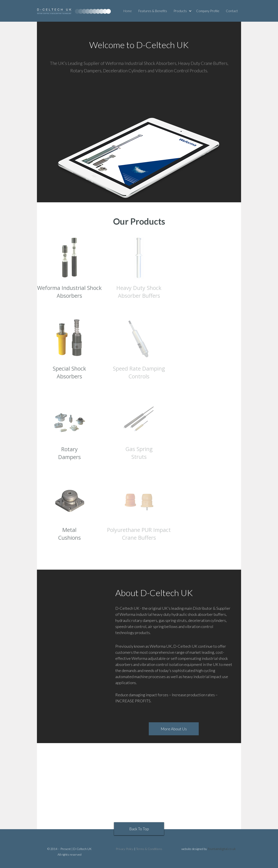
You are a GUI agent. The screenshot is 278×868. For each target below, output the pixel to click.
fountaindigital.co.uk (222, 849)
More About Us (174, 729)
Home (128, 11)
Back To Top (139, 829)
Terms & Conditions (149, 849)
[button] (183, 11)
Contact (232, 11)
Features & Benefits (153, 11)
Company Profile (208, 11)
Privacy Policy (125, 849)
